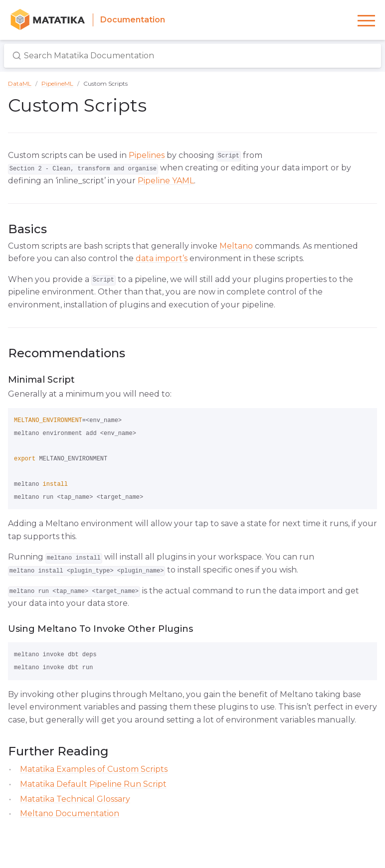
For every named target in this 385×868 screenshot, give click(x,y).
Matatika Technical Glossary (75, 799)
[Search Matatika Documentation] (192, 56)
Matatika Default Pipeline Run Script (93, 784)
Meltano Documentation (70, 813)
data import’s (162, 258)
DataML (20, 83)
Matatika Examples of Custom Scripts (94, 769)
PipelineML (57, 83)
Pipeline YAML (166, 181)
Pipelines (147, 155)
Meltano (236, 246)
